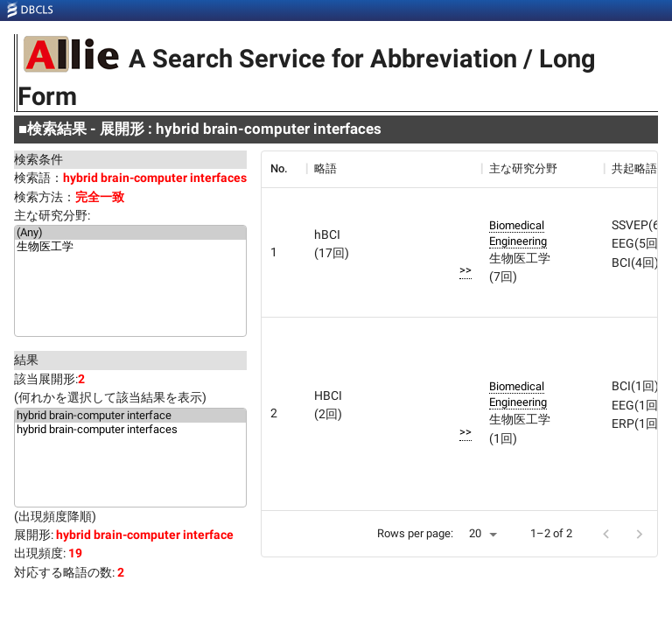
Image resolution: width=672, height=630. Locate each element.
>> (465, 270)
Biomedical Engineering (518, 233)
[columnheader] (283, 169)
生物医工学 (130, 248)
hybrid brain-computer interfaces (130, 430)
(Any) (130, 233)
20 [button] (475, 533)
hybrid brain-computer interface (130, 416)
